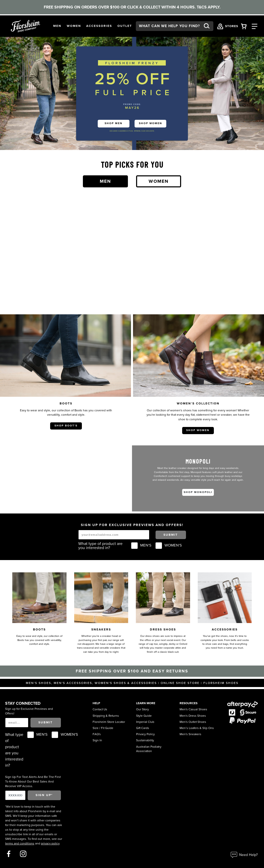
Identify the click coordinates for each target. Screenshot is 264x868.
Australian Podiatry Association (149, 749)
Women (159, 181)
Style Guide (144, 716)
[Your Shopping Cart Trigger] (244, 26)
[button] (57, 26)
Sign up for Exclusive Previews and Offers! (29, 711)
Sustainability (145, 740)
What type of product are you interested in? (100, 546)
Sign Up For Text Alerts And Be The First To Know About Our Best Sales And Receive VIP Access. (33, 781)
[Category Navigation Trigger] (255, 26)
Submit (171, 535)
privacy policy (50, 843)
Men (105, 181)
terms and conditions (20, 843)
